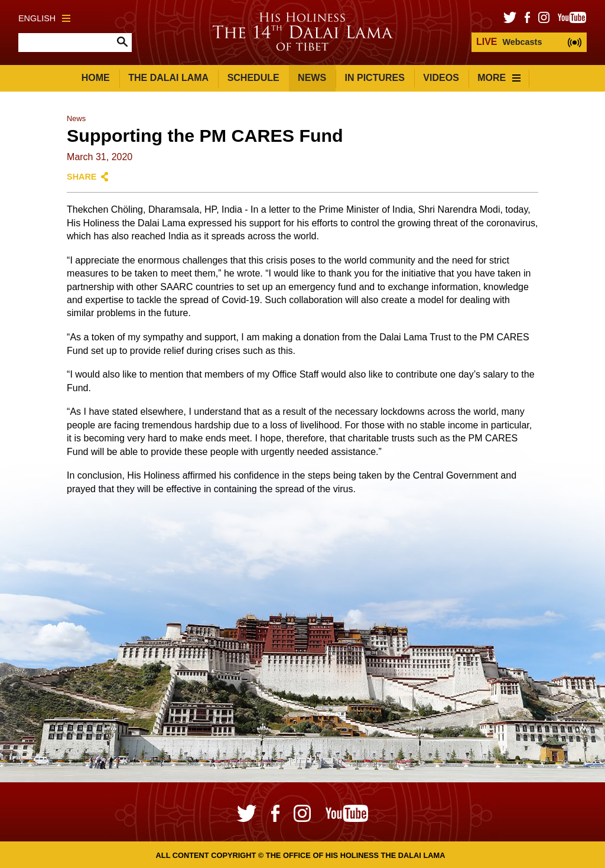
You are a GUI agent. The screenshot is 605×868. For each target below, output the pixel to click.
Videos (441, 78)
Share (82, 177)
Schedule (253, 78)
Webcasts (509, 42)
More (499, 78)
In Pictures (375, 78)
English (44, 18)
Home (96, 78)
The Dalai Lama (168, 78)
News (312, 78)
